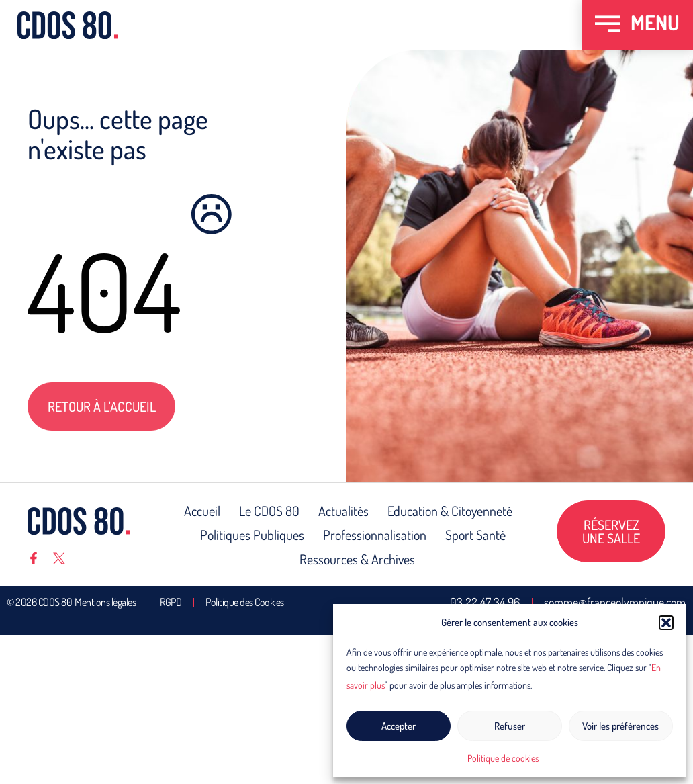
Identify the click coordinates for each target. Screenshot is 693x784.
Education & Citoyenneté (450, 511)
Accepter (399, 726)
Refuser (510, 726)
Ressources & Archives (357, 559)
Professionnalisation (375, 535)
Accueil (202, 511)
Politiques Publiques (252, 535)
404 (104, 290)
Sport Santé (475, 535)
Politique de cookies (503, 758)
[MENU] (608, 25)
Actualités (343, 511)
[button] (666, 623)
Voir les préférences (620, 726)
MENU (655, 22)
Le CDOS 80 (269, 511)
